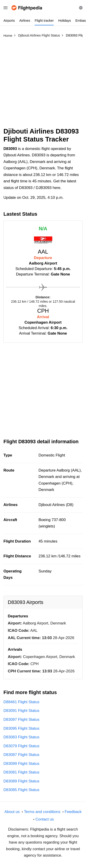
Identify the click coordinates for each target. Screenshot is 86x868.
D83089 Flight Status (21, 781)
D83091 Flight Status (21, 711)
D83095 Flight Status (21, 728)
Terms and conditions (42, 812)
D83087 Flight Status (21, 755)
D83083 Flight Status (21, 737)
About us (12, 812)
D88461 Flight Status (21, 702)
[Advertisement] (43, 85)
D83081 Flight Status (21, 772)
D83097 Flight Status (21, 720)
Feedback (73, 812)
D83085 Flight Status (21, 790)
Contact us (44, 819)
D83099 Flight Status (21, 764)
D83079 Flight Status (21, 746)
